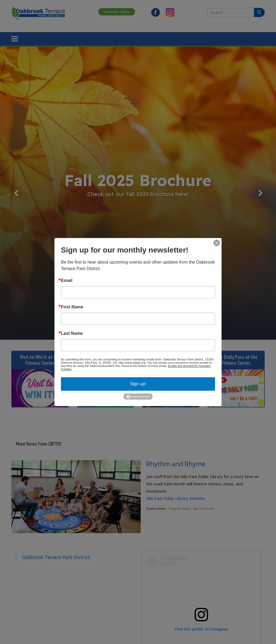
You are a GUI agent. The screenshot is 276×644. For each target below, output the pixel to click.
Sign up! (138, 384)
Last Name (72, 333)
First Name (72, 307)
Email (67, 281)
